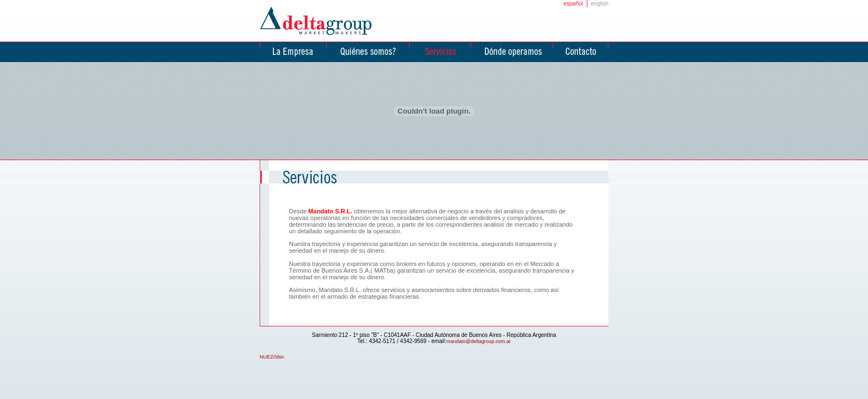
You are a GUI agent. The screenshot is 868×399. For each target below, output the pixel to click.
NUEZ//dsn (272, 357)
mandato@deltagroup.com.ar (479, 341)
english (600, 4)
